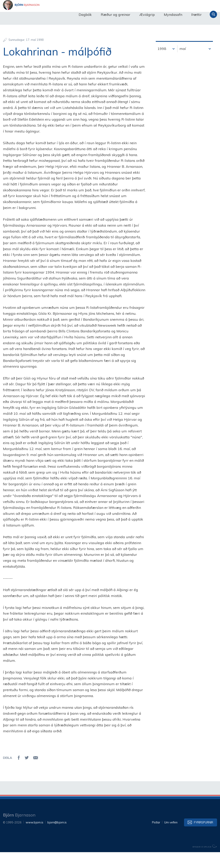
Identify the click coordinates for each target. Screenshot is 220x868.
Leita (213, 14)
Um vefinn (171, 838)
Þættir (196, 15)
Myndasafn (173, 15)
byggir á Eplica (205, 862)
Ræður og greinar (116, 15)
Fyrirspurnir (203, 838)
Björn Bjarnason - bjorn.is (42, 14)
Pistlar (156, 838)
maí (183, 64)
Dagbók (85, 15)
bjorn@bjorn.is (57, 838)
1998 (162, 64)
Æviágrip (147, 15)
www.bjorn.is (34, 838)
